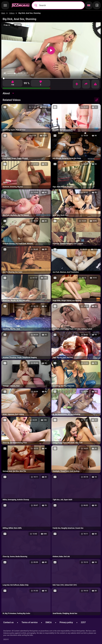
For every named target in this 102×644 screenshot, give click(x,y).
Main (3, 13)
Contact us (8, 622)
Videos (12, 13)
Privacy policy (66, 622)
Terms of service (30, 622)
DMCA (49, 622)
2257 (83, 622)
